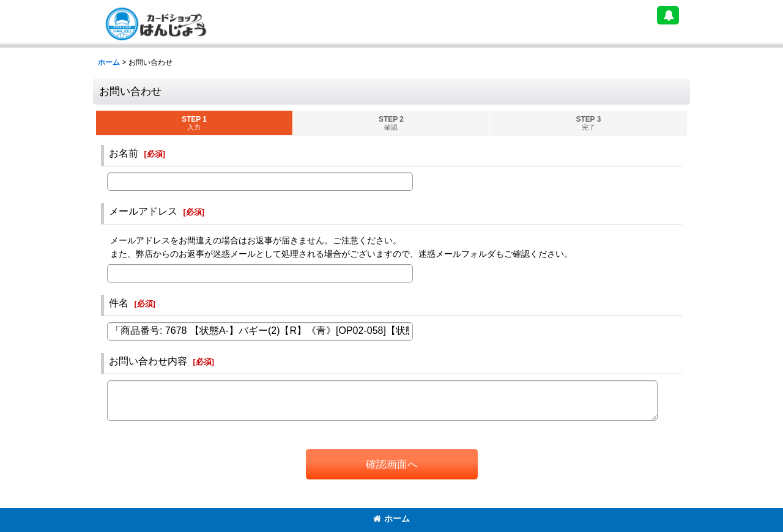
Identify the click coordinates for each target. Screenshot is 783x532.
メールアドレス (143, 211)
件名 (119, 303)
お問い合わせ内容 (148, 361)
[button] (668, 15)
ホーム (391, 519)
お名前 (124, 153)
